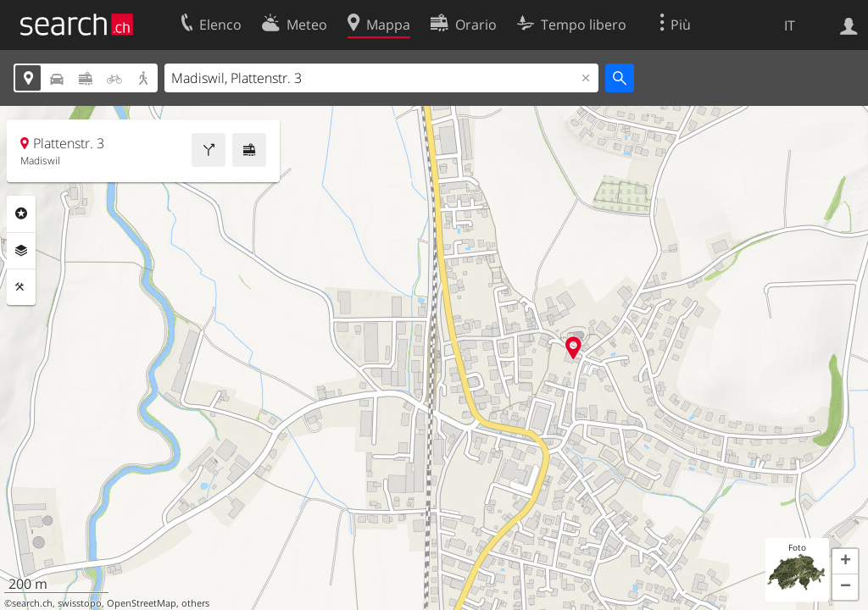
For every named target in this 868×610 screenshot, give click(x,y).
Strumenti (21, 287)
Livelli (21, 251)
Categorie (21, 213)
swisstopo (80, 603)
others (195, 603)
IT (790, 25)
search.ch (32, 603)
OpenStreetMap (142, 603)
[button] (845, 562)
